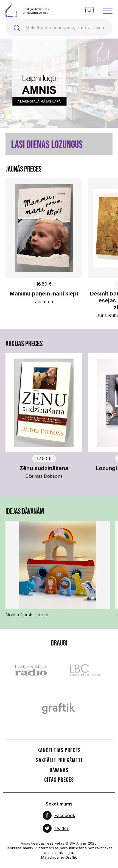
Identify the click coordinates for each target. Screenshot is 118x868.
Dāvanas (59, 771)
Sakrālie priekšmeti (59, 761)
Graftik (71, 857)
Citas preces (59, 780)
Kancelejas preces (59, 751)
